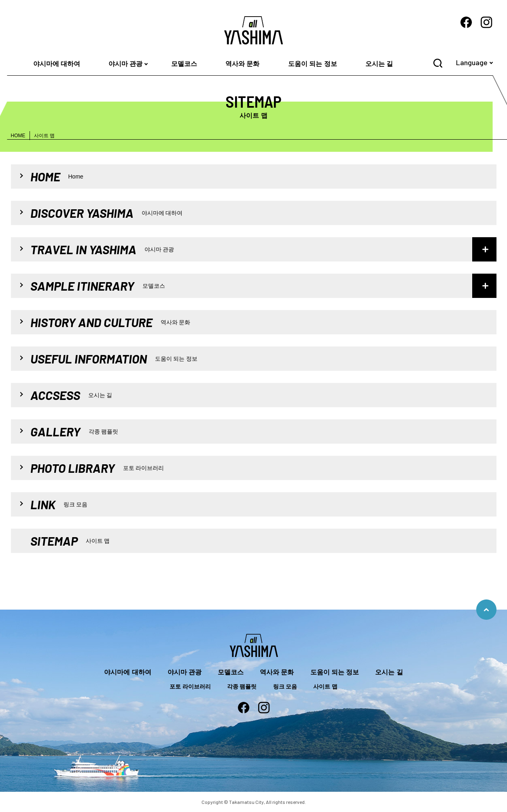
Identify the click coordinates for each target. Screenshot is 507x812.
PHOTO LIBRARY (97, 468)
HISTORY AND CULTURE (110, 322)
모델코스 (184, 64)
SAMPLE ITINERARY (98, 286)
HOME (18, 136)
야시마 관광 (125, 64)
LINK (59, 504)
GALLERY (74, 432)
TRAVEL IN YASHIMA (102, 249)
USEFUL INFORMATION (114, 359)
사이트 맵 (325, 687)
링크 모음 (285, 687)
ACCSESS (71, 395)
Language (472, 62)
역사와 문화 (242, 64)
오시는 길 (379, 64)
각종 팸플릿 (242, 687)
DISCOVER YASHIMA (107, 213)
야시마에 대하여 (57, 64)
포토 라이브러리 (190, 687)
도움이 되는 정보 (313, 64)
